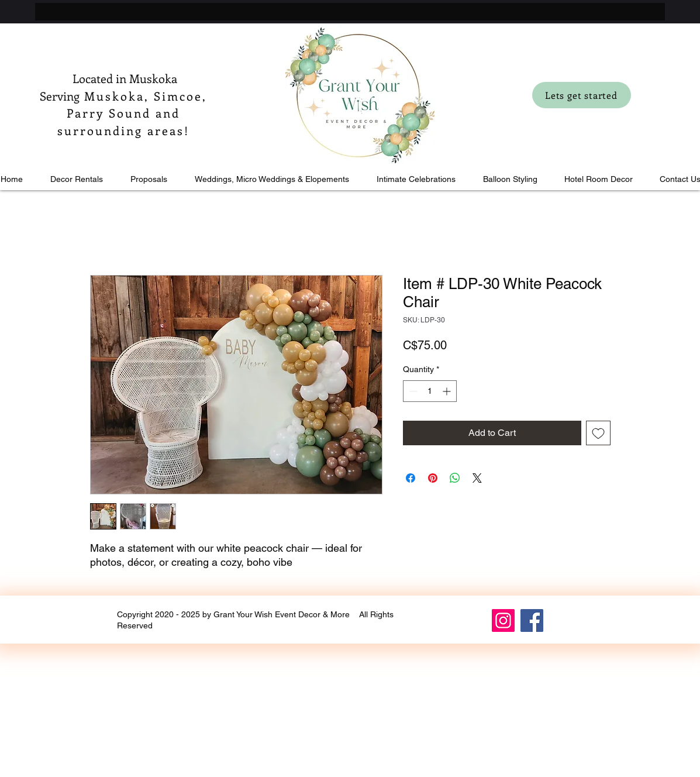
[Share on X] (477, 478)
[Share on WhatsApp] (455, 478)
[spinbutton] (430, 391)
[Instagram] (503, 620)
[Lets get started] (582, 95)
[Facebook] (532, 620)
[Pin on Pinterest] (433, 478)
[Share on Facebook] (411, 478)
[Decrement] (412, 391)
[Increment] (448, 391)
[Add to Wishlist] (598, 433)
